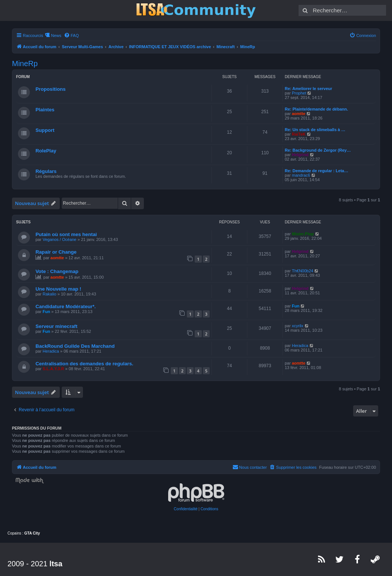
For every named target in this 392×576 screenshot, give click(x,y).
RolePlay (46, 151)
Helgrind (300, 155)
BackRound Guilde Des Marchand (75, 346)
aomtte (299, 114)
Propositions (51, 89)
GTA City (32, 533)
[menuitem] (71, 35)
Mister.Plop (303, 234)
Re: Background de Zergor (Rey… (318, 150)
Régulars (46, 171)
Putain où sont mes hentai (66, 234)
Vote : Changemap (57, 271)
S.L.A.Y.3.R (53, 369)
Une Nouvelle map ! (58, 289)
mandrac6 (301, 175)
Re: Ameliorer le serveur (308, 89)
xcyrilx (298, 326)
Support (45, 130)
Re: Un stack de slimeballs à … (315, 130)
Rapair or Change (56, 252)
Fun (46, 312)
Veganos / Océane (60, 239)
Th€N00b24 (303, 271)
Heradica (51, 351)
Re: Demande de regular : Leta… (317, 171)
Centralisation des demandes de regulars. (84, 364)
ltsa (56, 564)
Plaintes (45, 110)
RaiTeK (299, 134)
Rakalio (50, 294)
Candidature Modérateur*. (66, 306)
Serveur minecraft (56, 326)
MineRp (25, 64)
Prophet (299, 93)
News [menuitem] (56, 35)
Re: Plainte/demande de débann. (316, 109)
